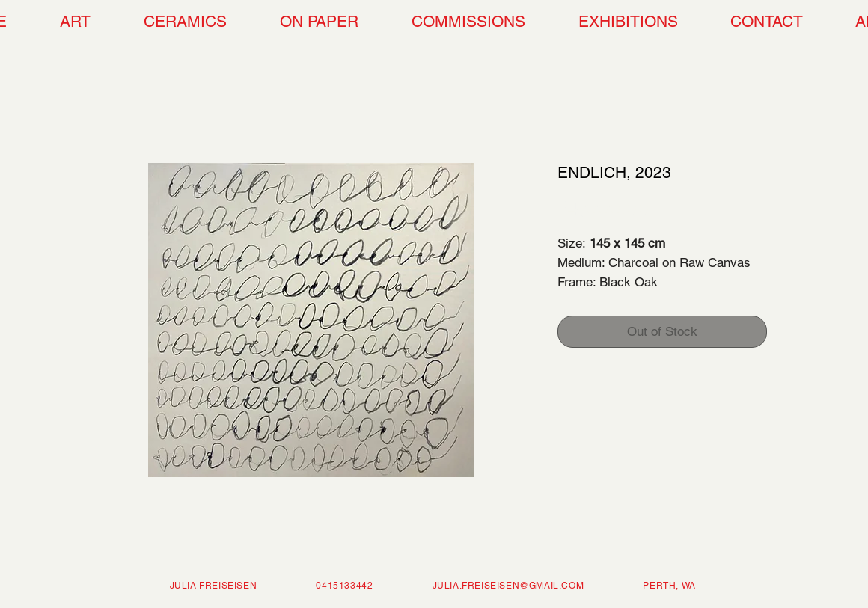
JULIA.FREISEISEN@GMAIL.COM (508, 586)
